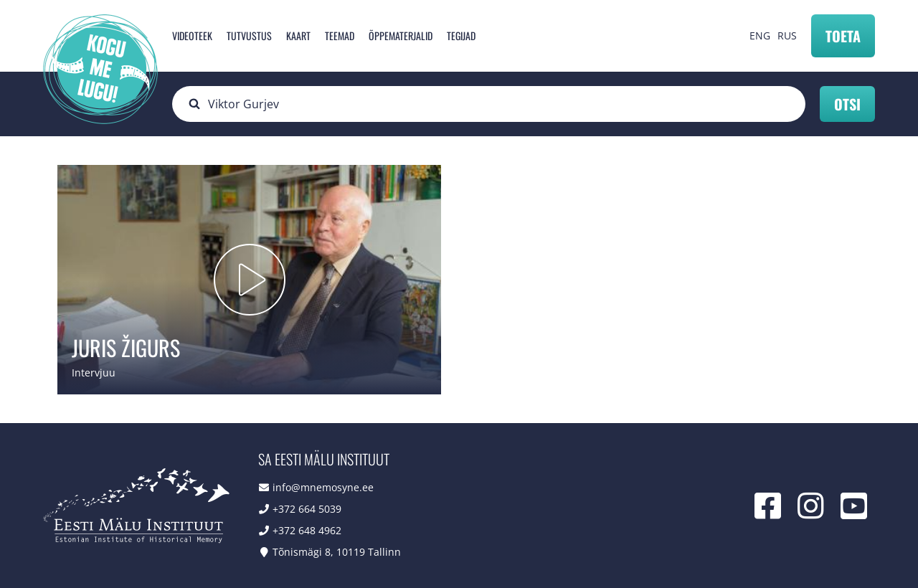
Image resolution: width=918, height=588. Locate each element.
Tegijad (461, 35)
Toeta (843, 36)
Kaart (298, 35)
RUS (787, 35)
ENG (760, 35)
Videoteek (192, 35)
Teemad (340, 35)
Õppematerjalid (401, 35)
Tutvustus (249, 35)
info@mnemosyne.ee (323, 487)
